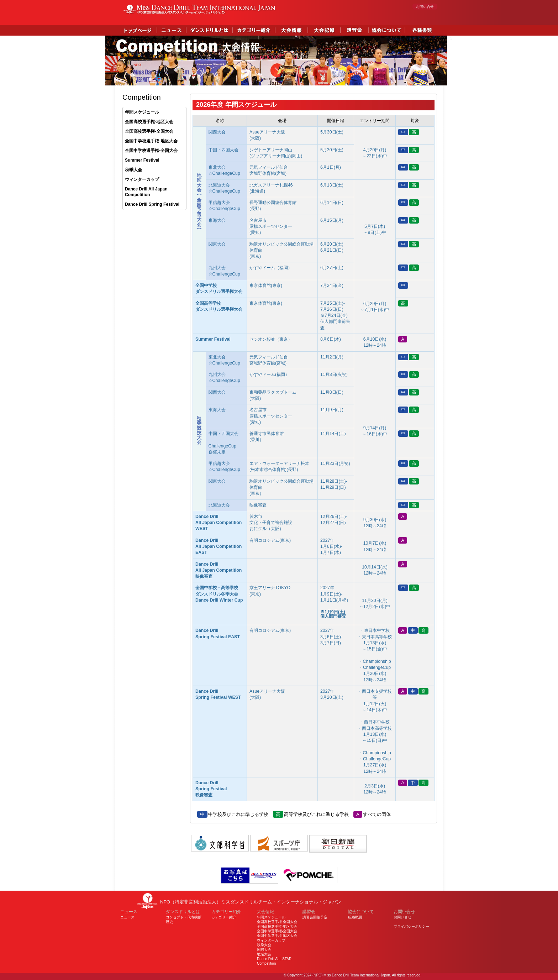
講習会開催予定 (315, 917)
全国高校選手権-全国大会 (149, 131)
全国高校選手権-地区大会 (149, 122)
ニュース (127, 917)
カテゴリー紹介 (224, 917)
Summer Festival (142, 160)
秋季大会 (133, 170)
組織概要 (355, 917)
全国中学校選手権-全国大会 (151, 151)
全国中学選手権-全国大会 (277, 931)
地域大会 (264, 954)
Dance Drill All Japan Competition (146, 192)
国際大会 (264, 950)
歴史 (169, 922)
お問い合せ (425, 7)
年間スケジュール (142, 112)
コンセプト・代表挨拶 (184, 917)
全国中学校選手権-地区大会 (151, 141)
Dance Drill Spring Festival (152, 204)
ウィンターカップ (142, 179)
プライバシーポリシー (411, 926)
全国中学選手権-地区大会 (277, 936)
